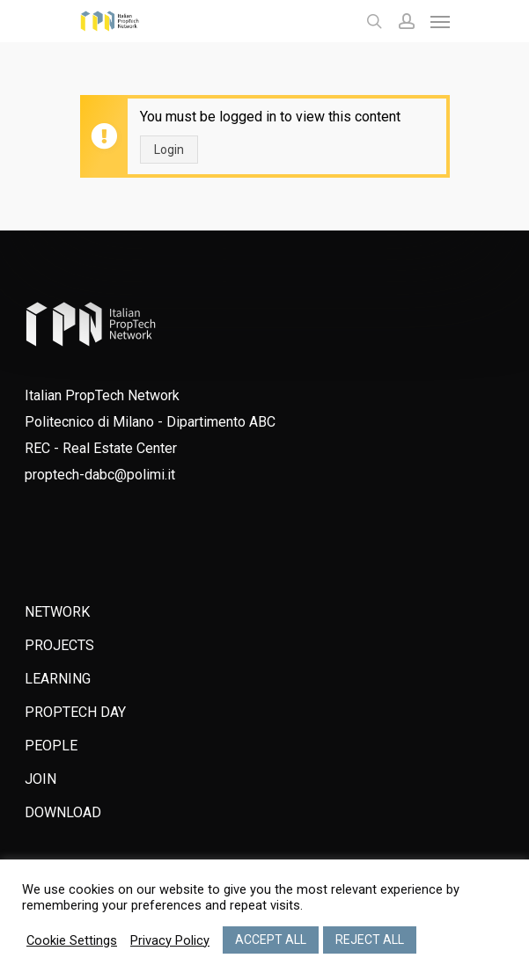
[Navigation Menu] (440, 21)
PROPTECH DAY (75, 712)
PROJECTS (59, 645)
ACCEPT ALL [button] (271, 940)
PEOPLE (51, 746)
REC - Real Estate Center (101, 448)
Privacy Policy (170, 940)
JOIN (40, 779)
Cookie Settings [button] (72, 940)
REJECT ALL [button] (370, 940)
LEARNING (58, 679)
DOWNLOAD (63, 812)
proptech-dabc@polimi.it (100, 475)
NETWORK (57, 612)
